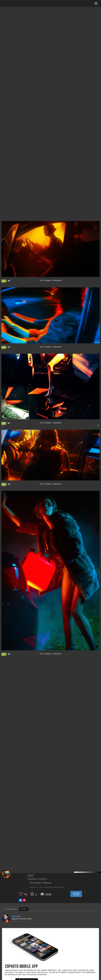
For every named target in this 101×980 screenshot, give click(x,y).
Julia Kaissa (16, 916)
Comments (11, 909)
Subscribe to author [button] (76, 894)
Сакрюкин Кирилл (37, 879)
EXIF (24, 909)
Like (4, 281)
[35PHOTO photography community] (13, 3)
